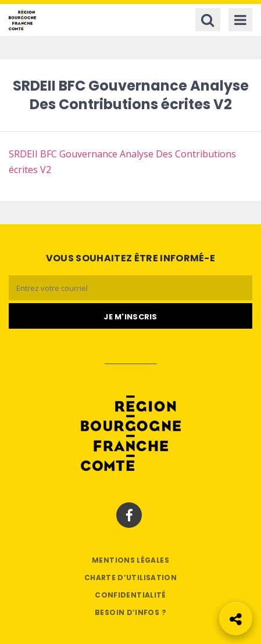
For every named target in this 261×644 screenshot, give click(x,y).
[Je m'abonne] (130, 316)
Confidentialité (130, 595)
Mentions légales (130, 560)
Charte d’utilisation (130, 578)
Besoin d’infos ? (130, 612)
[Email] (130, 288)
